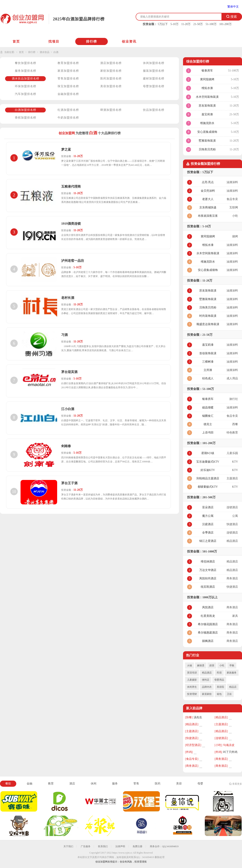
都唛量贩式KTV (208, 487)
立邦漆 (208, 370)
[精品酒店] (221, 717)
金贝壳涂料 (208, 191)
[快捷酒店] (192, 738)
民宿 (219, 673)
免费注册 (137, 846)
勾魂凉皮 (229, 745)
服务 (115, 784)
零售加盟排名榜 (68, 79)
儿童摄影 (192, 680)
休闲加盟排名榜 (154, 63)
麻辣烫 (201, 666)
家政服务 (232, 673)
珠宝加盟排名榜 (68, 86)
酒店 (72, 784)
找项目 (54, 41)
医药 (158, 784)
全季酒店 (208, 533)
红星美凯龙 (208, 616)
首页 (16, 41)
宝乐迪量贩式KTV (208, 462)
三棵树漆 (208, 362)
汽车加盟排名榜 (26, 94)
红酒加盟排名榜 (68, 110)
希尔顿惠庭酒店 (208, 633)
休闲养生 (192, 687)
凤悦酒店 (208, 607)
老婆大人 (208, 199)
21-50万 (198, 24)
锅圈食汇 (208, 416)
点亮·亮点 (208, 182)
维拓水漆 (207, 88)
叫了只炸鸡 (230, 752)
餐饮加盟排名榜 (26, 63)
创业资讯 (129, 41)
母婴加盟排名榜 (154, 86)
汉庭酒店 (208, 524)
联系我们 (103, 846)
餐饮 (8, 784)
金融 (29, 784)
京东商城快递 (208, 207)
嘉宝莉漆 (207, 114)
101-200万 (225, 24)
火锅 (190, 666)
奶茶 (212, 666)
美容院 (220, 687)
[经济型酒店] (193, 745)
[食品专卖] (192, 759)
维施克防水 (207, 123)
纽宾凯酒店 (208, 587)
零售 (136, 784)
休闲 (94, 784)
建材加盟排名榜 (154, 79)
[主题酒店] (221, 724)
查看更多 (237, 784)
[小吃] (218, 745)
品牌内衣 (207, 687)
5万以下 (163, 24)
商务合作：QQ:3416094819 (164, 846)
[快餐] (189, 717)
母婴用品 (219, 680)
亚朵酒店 (208, 507)
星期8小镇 (208, 453)
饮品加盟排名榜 (154, 110)
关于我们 (68, 846)
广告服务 (86, 846)
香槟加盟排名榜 (26, 118)
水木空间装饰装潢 (207, 97)
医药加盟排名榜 (111, 79)
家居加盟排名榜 (68, 71)
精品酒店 (207, 673)
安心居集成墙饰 (207, 132)
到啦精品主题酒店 (208, 478)
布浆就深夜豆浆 (208, 216)
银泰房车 (207, 71)
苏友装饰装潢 (207, 106)
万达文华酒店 (208, 570)
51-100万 (211, 24)
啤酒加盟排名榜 (111, 110)
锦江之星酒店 (208, 541)
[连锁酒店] (221, 738)
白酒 (56, 52)
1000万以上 (210, 597)
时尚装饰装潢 (208, 316)
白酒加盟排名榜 (26, 110)
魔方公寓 (208, 516)
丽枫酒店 (208, 641)
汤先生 (198, 717)
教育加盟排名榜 (68, 63)
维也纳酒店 (208, 562)
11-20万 (186, 24)
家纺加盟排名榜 (111, 71)
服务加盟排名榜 (26, 71)
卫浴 (229, 694)
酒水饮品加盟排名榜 (26, 79)
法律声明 (120, 846)
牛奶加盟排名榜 (68, 118)
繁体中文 (233, 7)
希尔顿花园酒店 (208, 624)
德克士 (208, 424)
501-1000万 (210, 551)
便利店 (206, 680)
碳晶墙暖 (208, 408)
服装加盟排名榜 (154, 71)
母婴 (200, 784)
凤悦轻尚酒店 (208, 578)
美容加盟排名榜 (111, 86)
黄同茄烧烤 (207, 79)
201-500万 (209, 497)
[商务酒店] (221, 759)
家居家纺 (207, 694)
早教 (232, 666)
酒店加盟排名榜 (111, 63)
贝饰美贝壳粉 (207, 149)
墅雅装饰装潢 (207, 141)
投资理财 (192, 694)
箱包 (219, 694)
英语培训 (192, 673)
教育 (51, 784)
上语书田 (208, 433)
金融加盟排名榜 (68, 94)
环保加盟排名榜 (26, 86)
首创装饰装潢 (208, 353)
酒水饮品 (45, 52)
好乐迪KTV (208, 470)
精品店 (233, 687)
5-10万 (174, 24)
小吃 (222, 666)
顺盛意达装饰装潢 (208, 324)
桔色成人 (208, 378)
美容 (179, 784)
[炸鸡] (189, 752)
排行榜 (92, 41)
